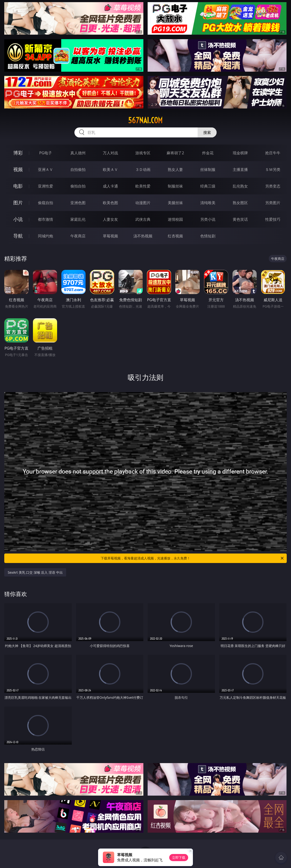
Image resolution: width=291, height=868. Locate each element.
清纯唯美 (208, 203)
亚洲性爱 (45, 186)
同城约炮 (45, 236)
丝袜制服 (208, 169)
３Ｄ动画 (143, 169)
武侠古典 (143, 219)
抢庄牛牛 (273, 153)
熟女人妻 (175, 169)
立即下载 (179, 857)
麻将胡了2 (175, 153)
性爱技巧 (273, 219)
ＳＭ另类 (273, 169)
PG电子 (46, 153)
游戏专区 (143, 153)
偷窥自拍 (45, 203)
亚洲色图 (78, 203)
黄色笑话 (240, 219)
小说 (18, 219)
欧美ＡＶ (110, 169)
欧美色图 (110, 203)
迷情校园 (175, 219)
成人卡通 (110, 186)
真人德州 (78, 153)
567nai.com (145, 120)
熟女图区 (240, 203)
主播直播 (240, 169)
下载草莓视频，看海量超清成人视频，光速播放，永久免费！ (193, 558)
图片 (18, 203)
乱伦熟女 (240, 186)
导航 (18, 236)
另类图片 (273, 203)
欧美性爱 (143, 186)
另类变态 (273, 186)
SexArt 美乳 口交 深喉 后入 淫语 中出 (35, 572)
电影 (18, 186)
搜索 (207, 132)
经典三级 (208, 186)
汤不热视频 (143, 236)
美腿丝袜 (175, 203)
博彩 (18, 153)
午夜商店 (78, 236)
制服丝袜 (175, 186)
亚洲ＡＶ (45, 169)
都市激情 (45, 219)
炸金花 (208, 153)
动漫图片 (143, 203)
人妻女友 (110, 219)
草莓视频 (110, 236)
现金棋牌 (240, 153)
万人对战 (110, 153)
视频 (18, 169)
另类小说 (208, 219)
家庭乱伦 (78, 219)
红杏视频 (175, 236)
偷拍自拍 (78, 186)
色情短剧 (208, 236)
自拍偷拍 (78, 169)
